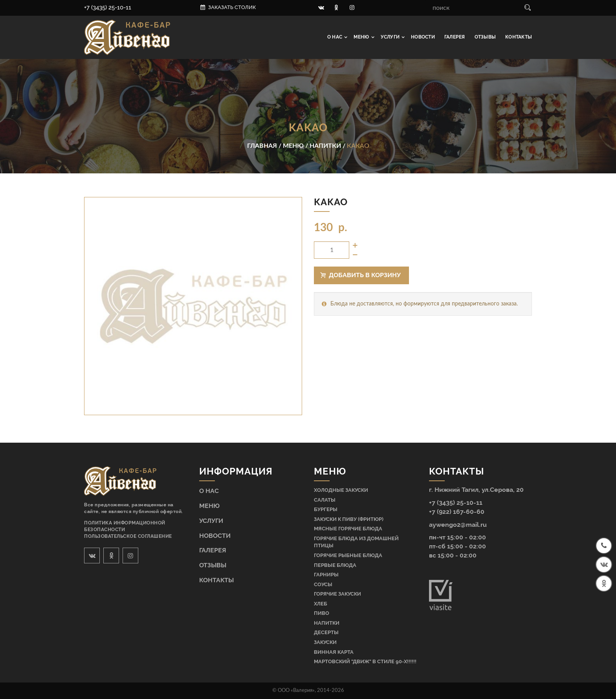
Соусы (323, 584)
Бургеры (326, 509)
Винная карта (334, 652)
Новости (423, 37)
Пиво (322, 613)
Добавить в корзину (361, 275)
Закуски (325, 642)
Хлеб (321, 604)
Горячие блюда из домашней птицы (356, 542)
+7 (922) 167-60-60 (457, 512)
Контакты (519, 37)
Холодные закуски (341, 490)
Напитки (327, 623)
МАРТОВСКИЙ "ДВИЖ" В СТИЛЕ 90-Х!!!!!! (365, 661)
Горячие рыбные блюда (348, 555)
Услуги (391, 37)
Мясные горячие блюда (348, 529)
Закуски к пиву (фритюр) (349, 519)
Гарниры (326, 575)
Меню (362, 37)
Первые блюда (335, 565)
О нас (335, 37)
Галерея (455, 37)
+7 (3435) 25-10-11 (108, 7)
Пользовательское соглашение (128, 536)
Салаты (325, 500)
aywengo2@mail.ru (458, 525)
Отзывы (485, 37)
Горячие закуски (337, 594)
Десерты (326, 632)
